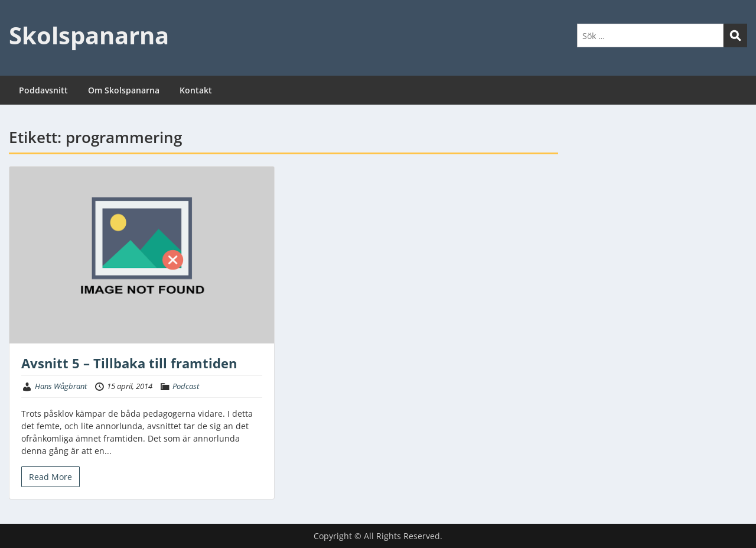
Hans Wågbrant (61, 386)
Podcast (186, 386)
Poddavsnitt (43, 90)
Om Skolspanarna (124, 90)
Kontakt (196, 90)
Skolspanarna (89, 35)
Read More (50, 477)
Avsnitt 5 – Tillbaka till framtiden (129, 363)
